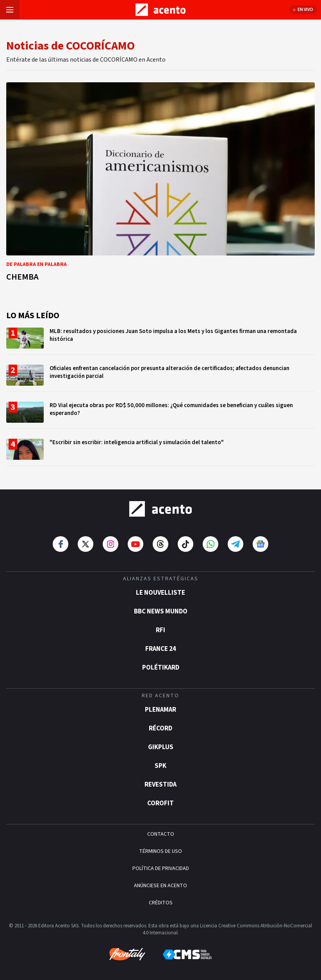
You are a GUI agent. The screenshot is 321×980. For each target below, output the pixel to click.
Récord (160, 728)
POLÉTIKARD (161, 668)
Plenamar (160, 710)
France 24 (161, 649)
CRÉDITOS (161, 903)
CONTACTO (161, 834)
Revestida (160, 785)
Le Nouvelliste (160, 593)
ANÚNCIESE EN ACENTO (160, 886)
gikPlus (161, 747)
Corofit (160, 803)
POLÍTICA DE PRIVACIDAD (161, 868)
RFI (160, 630)
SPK (160, 766)
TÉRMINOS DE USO (160, 851)
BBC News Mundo (161, 611)
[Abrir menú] (10, 10)
